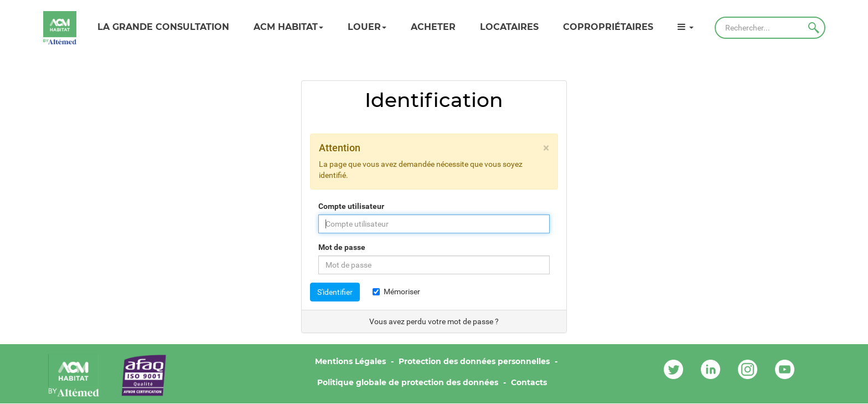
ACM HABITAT (288, 27)
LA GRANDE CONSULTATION (163, 27)
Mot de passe (342, 247)
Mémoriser (396, 292)
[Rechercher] (770, 28)
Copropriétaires (608, 27)
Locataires (509, 27)
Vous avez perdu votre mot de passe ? (434, 321)
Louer (367, 27)
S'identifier (335, 292)
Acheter (433, 27)
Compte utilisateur (351, 206)
